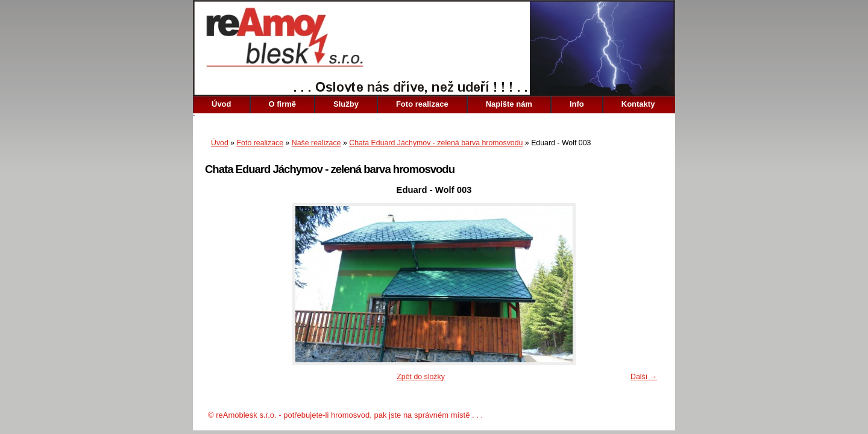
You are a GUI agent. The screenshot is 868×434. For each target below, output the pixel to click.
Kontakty (638, 104)
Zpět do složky (421, 377)
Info (577, 104)
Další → (644, 377)
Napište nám (509, 104)
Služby (346, 104)
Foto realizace (422, 104)
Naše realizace (316, 143)
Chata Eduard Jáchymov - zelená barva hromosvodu (436, 143)
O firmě (283, 104)
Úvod (222, 104)
